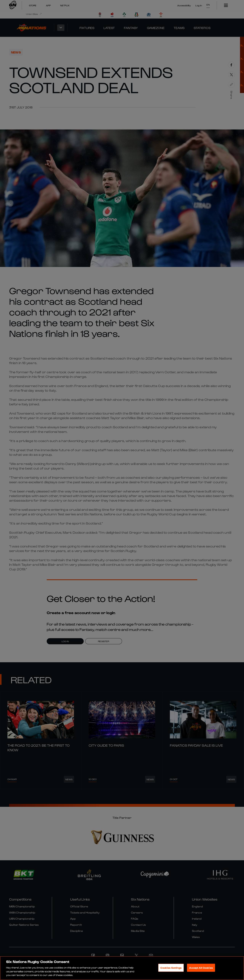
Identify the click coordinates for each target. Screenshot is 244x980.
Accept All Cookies (201, 968)
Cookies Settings (171, 968)
